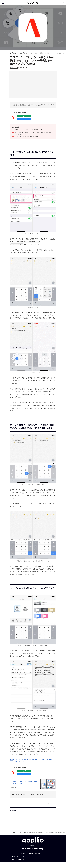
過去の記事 (37, 853)
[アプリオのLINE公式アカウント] (42, 849)
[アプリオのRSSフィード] (37, 849)
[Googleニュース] (35, 849)
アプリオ (13, 53)
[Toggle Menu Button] (3, 3)
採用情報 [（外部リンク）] (21, 859)
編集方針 (39, 106)
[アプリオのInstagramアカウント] (26, 849)
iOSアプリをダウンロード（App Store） (24, 119)
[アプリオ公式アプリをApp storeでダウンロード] (32, 849)
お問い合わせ (15, 856)
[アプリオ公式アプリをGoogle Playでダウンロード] (30, 849)
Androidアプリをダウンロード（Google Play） (24, 116)
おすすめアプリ (21, 53)
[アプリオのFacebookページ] (28, 849)
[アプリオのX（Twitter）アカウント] (23, 849)
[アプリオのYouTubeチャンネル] (40, 849)
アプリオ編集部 (14, 68)
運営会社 (14, 859)
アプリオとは (15, 853)
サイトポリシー (24, 853)
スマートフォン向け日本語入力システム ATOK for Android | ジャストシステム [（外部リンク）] (35, 760)
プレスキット (23, 856)
